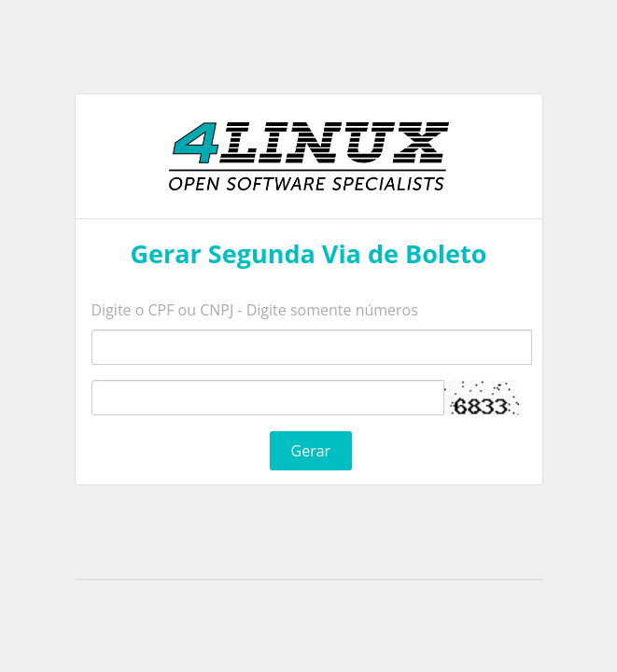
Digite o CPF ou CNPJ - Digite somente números (255, 310)
